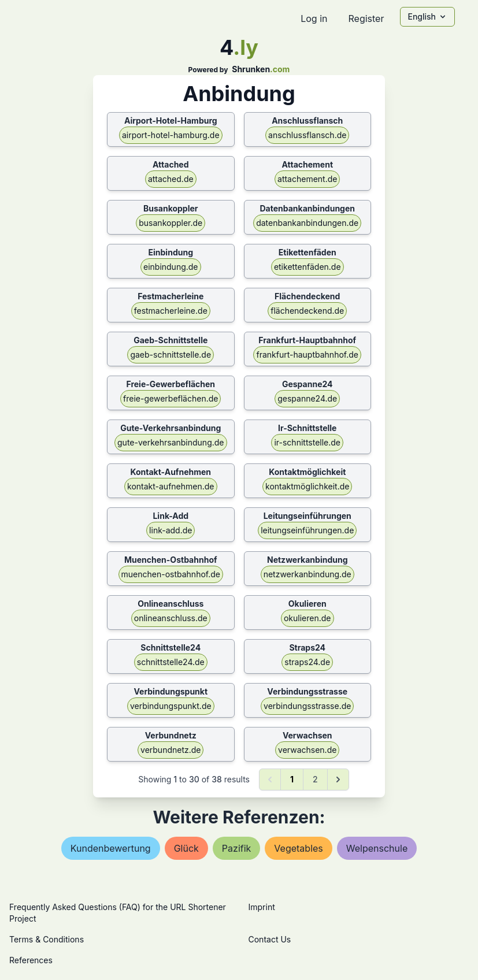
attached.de (171, 179)
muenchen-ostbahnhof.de (171, 574)
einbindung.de (171, 267)
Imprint (262, 907)
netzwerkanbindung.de (307, 574)
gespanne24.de (307, 398)
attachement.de (307, 179)
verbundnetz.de (171, 750)
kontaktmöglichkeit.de (307, 486)
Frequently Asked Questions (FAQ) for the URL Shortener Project (118, 913)
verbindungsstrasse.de (307, 706)
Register (366, 18)
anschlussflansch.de (307, 135)
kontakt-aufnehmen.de (171, 486)
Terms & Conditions (47, 939)
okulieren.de (307, 618)
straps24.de (307, 662)
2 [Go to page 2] (315, 779)
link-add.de (171, 530)
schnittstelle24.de (171, 662)
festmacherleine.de (171, 311)
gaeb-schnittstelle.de (171, 354)
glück (186, 848)
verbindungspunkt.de (171, 706)
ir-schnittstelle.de (307, 442)
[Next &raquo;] (338, 779)
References (31, 960)
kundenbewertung (111, 848)
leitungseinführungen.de (307, 530)
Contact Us (270, 939)
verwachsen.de (307, 750)
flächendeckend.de (307, 311)
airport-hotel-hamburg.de (171, 135)
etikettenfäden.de (307, 267)
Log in (314, 18)
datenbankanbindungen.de (307, 223)
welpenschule (377, 848)
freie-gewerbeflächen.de (171, 398)
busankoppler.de (171, 223)
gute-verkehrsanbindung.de (171, 442)
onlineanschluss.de (171, 618)
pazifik (237, 848)
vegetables (298, 848)
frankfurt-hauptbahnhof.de (307, 354)
